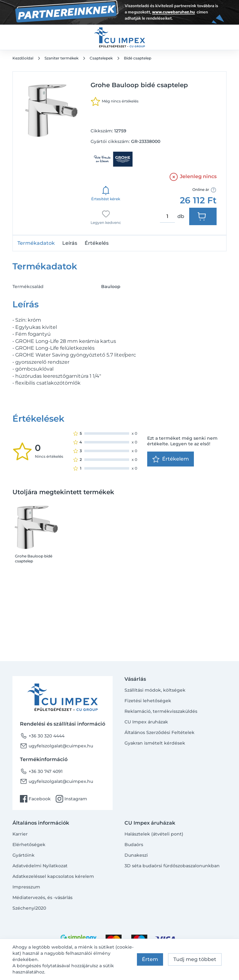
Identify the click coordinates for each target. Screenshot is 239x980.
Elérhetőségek (29, 845)
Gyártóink (23, 855)
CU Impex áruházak (146, 722)
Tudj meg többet (195, 959)
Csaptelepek (101, 58)
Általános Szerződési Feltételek (159, 732)
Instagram (71, 799)
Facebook (35, 799)
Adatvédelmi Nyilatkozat (40, 866)
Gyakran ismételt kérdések (155, 743)
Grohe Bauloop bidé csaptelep (34, 559)
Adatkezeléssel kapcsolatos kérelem (53, 876)
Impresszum (26, 887)
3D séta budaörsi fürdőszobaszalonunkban (172, 866)
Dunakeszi (136, 855)
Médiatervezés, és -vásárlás (42, 897)
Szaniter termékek (61, 58)
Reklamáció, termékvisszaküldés (161, 711)
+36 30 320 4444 (42, 736)
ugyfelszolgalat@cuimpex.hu (56, 746)
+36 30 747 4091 (41, 771)
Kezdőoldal (23, 58)
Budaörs (134, 845)
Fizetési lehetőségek (148, 701)
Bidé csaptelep (138, 58)
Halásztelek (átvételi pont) (154, 834)
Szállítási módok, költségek (155, 690)
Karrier (20, 834)
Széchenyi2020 (29, 908)
